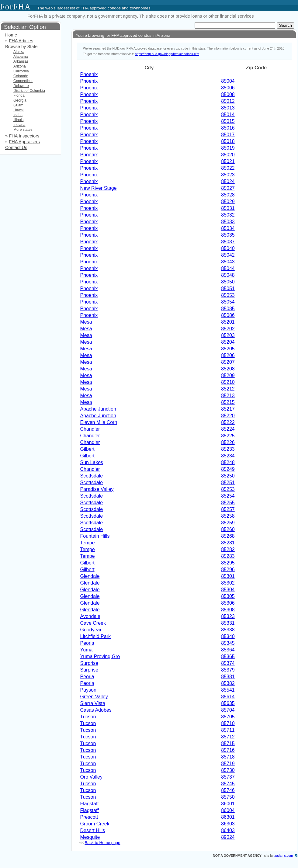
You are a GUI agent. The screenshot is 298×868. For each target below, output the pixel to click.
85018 (228, 141)
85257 (228, 509)
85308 (228, 610)
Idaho (18, 115)
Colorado (21, 76)
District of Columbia (29, 91)
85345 (228, 643)
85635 (228, 703)
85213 (228, 396)
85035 (228, 235)
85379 (228, 670)
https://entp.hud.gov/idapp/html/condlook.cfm (167, 54)
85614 (228, 697)
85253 (228, 489)
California (21, 71)
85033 (228, 222)
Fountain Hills (95, 536)
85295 (228, 563)
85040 (228, 248)
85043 (228, 262)
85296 (228, 569)
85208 (228, 369)
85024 (228, 181)
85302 (228, 583)
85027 (228, 188)
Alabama (21, 57)
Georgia (20, 100)
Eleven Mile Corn (99, 422)
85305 (228, 596)
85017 (228, 135)
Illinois (18, 120)
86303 (228, 824)
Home (11, 35)
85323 (228, 616)
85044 (228, 268)
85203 (228, 335)
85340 (228, 636)
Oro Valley (92, 777)
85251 (228, 483)
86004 (228, 810)
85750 (228, 797)
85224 (228, 429)
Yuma (87, 650)
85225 (228, 436)
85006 (228, 88)
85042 (228, 255)
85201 (228, 322)
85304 (228, 590)
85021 (228, 161)
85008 (228, 94)
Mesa (86, 322)
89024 (228, 837)
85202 (228, 329)
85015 (228, 121)
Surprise (89, 663)
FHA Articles (21, 41)
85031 (228, 208)
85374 (228, 663)
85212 (228, 389)
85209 (228, 375)
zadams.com (284, 856)
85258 (228, 516)
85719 (228, 764)
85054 (228, 302)
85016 (228, 128)
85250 (228, 476)
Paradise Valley (97, 489)
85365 (228, 656)
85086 (228, 315)
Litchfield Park (96, 636)
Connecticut (23, 81)
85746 (228, 790)
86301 (228, 817)
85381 (228, 677)
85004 (228, 81)
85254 (228, 496)
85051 (228, 288)
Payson (88, 690)
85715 (228, 743)
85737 (228, 777)
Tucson (88, 717)
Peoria (87, 643)
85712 (228, 737)
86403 (228, 830)
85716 (228, 750)
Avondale (90, 616)
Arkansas (21, 61)
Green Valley (94, 697)
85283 (228, 556)
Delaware (21, 86)
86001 (228, 804)
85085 (228, 309)
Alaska (19, 52)
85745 (228, 784)
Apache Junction (98, 409)
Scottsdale (92, 476)
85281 (228, 543)
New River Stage (99, 188)
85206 (228, 355)
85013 (228, 108)
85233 (228, 449)
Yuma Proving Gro (100, 656)
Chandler (90, 429)
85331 (228, 623)
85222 (228, 422)
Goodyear (91, 630)
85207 (228, 362)
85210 (228, 382)
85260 (228, 529)
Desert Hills (93, 830)
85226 (228, 442)
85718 (228, 757)
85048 (228, 275)
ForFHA (16, 7)
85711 (228, 730)
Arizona (20, 66)
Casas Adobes (96, 710)
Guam (18, 105)
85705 (228, 717)
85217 (228, 409)
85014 (228, 115)
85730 (228, 770)
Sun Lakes (92, 462)
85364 (228, 650)
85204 (228, 342)
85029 (228, 201)
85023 (228, 175)
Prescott (89, 817)
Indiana (19, 125)
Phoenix (89, 74)
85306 (228, 603)
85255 (228, 503)
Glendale (90, 576)
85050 (228, 282)
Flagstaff (90, 804)
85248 (228, 462)
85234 (228, 456)
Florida (19, 95)
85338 (228, 630)
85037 (228, 242)
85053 (228, 295)
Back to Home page (102, 843)
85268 (228, 536)
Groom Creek (95, 824)
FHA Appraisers (24, 142)
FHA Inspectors (24, 136)
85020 (228, 155)
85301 (228, 576)
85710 (228, 723)
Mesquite (90, 837)
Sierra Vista (93, 703)
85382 (228, 683)
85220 (228, 416)
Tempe (88, 543)
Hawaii (19, 110)
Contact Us (16, 148)
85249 (228, 469)
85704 (228, 710)
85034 (228, 228)
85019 (228, 148)
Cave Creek (93, 623)
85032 (228, 215)
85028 (228, 195)
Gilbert (87, 449)
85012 (228, 101)
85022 (228, 168)
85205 (228, 349)
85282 (228, 549)
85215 (228, 402)
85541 (228, 690)
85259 (228, 523)
